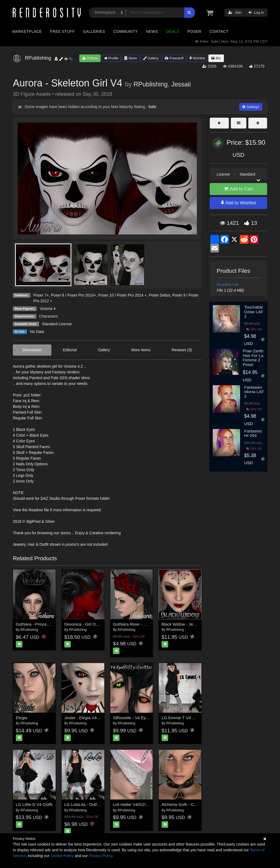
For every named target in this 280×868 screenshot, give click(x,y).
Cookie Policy (62, 856)
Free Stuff (62, 31)
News (152, 31)
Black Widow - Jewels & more (189, 624)
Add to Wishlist (238, 203)
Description (32, 350)
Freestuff (174, 58)
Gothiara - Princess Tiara (39, 624)
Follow (90, 58)
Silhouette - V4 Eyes (132, 718)
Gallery (151, 58)
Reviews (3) (182, 350)
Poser (194, 31)
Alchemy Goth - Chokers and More (193, 804)
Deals (173, 31)
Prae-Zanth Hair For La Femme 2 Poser (253, 358)
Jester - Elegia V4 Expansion (91, 718)
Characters (48, 316)
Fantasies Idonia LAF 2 (254, 392)
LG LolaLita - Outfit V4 (84, 804)
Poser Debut (159, 295)
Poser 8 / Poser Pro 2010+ (73, 295)
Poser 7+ (41, 295)
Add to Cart (238, 189)
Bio (216, 58)
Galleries (94, 31)
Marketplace (27, 31)
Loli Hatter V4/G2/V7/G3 (135, 804)
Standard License (57, 324)
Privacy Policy (101, 856)
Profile (111, 58)
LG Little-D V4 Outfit (34, 804)
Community (126, 31)
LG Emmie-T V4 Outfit (182, 718)
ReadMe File (228, 285)
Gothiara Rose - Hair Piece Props (143, 624)
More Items (141, 350)
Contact (219, 31)
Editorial (70, 350)
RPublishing (151, 84)
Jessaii (181, 84)
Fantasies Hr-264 (253, 433)
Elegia (22, 718)
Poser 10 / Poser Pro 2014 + (122, 295)
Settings (251, 107)
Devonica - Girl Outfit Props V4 (92, 624)
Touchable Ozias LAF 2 (254, 312)
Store (131, 58)
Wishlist (197, 58)
